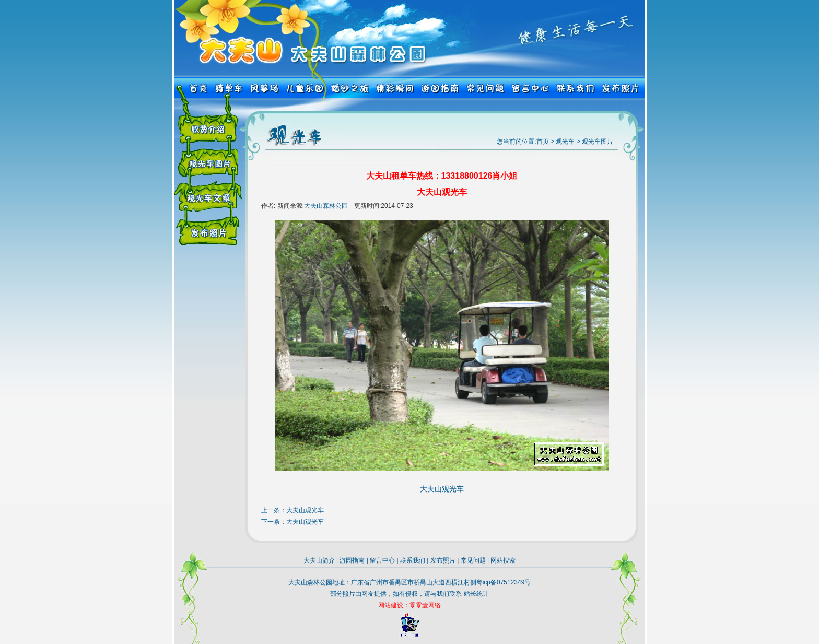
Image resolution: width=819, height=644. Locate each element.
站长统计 (476, 594)
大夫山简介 (319, 560)
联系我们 (413, 560)
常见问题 (473, 560)
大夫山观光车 (305, 510)
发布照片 (443, 560)
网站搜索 (503, 560)
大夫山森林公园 (326, 206)
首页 (543, 142)
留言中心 (382, 560)
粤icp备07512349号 (504, 582)
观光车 (565, 142)
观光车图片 (598, 142)
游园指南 (352, 560)
